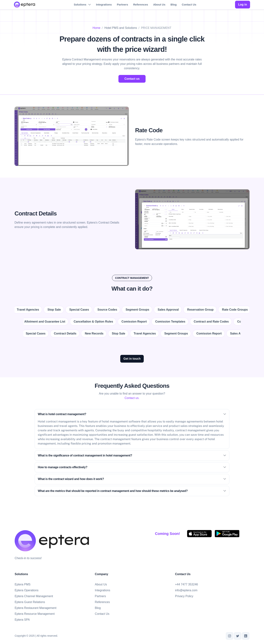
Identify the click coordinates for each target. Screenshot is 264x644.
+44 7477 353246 (187, 584)
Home (97, 28)
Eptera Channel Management (34, 596)
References (141, 5)
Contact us (132, 79)
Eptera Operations (27, 590)
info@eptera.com (186, 590)
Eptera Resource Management (35, 614)
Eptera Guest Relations (30, 602)
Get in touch (132, 359)
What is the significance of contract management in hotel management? (132, 456)
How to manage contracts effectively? (132, 467)
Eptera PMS (23, 584)
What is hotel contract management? (132, 414)
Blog (174, 5)
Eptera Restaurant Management (36, 608)
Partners (123, 5)
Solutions (80, 5)
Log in (243, 5)
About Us (159, 5)
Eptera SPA (22, 620)
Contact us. (132, 398)
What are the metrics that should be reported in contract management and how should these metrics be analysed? (132, 491)
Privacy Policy (184, 596)
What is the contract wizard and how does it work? (132, 479)
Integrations (104, 5)
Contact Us (189, 5)
